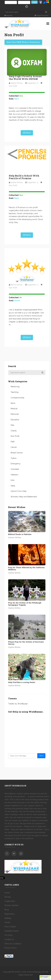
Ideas (13, 486)
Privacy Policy (11, 944)
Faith (13, 442)
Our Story (9, 932)
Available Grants (11, 927)
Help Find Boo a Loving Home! (22, 682)
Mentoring (15, 387)
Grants (7, 919)
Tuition (14, 458)
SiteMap (8, 915)
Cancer (14, 447)
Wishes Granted (11, 902)
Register (8, 15)
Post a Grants (10, 923)
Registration (10, 910)
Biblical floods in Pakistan (20, 534)
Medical (14, 409)
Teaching (15, 392)
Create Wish (10, 898)
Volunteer (15, 469)
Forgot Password (42, 15)
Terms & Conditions (13, 940)
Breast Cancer (17, 453)
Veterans (14, 475)
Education (15, 420)
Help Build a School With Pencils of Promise (24, 177)
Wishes (8, 893)
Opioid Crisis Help (19, 491)
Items (13, 403)
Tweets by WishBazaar (18, 704)
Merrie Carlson (17, 285)
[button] (45, 978)
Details (27, 133)
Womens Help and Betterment (24, 497)
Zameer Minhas (15, 537)
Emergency (16, 464)
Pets (13, 425)
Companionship (18, 398)
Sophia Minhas (17, 83)
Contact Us (9, 936)
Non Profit (13, 86)
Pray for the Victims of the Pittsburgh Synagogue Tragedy (25, 604)
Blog (7, 906)
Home (7, 889)
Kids (13, 480)
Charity (14, 431)
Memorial (15, 414)
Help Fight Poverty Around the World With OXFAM (25, 78)
